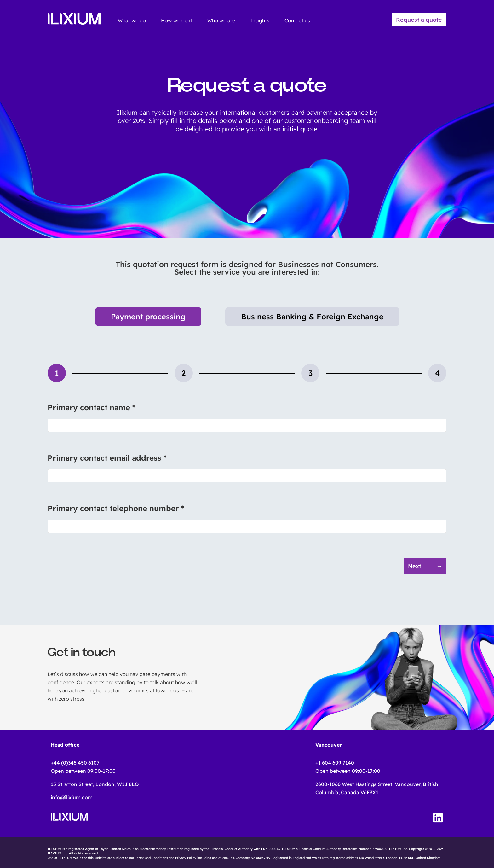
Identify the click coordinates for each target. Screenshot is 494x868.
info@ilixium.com (72, 797)
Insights (260, 20)
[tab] (57, 373)
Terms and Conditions (152, 858)
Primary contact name (92, 407)
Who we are (221, 20)
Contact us (297, 20)
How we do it (177, 20)
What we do (132, 20)
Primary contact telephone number (116, 508)
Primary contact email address (107, 458)
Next (415, 566)
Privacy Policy (186, 858)
